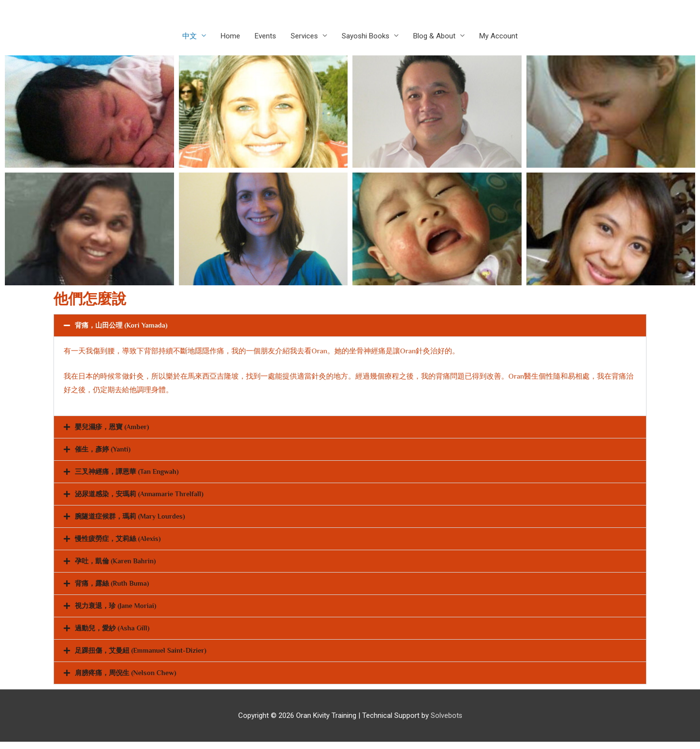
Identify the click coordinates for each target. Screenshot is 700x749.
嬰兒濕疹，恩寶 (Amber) (114, 428)
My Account (499, 36)
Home (230, 36)
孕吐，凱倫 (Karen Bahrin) (118, 565)
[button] (350, 326)
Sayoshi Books (366, 36)
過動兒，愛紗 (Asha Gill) (114, 634)
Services (304, 36)
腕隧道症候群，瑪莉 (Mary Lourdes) (133, 519)
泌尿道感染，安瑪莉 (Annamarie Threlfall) (143, 496)
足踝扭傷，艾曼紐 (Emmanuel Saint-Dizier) (144, 656)
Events (265, 36)
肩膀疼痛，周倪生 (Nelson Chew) (129, 679)
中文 (190, 36)
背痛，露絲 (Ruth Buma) (114, 588)
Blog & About (434, 36)
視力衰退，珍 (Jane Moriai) (118, 611)
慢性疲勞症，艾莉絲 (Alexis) (121, 542)
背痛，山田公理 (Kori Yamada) (123, 326)
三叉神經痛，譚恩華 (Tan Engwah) (131, 474)
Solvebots (446, 722)
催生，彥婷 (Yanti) (105, 451)
